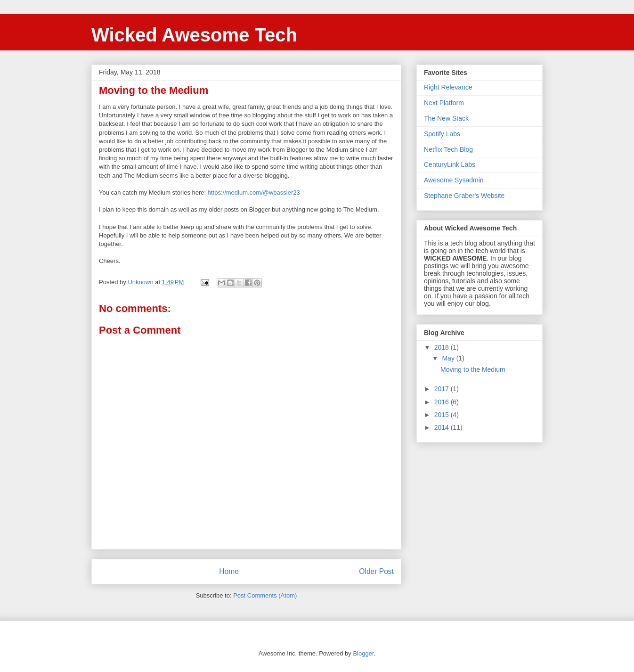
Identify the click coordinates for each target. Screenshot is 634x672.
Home (229, 571)
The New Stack (446, 118)
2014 (443, 427)
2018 (443, 347)
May (449, 358)
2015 (443, 415)
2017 (443, 389)
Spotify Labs (442, 134)
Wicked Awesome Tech (194, 35)
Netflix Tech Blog (448, 149)
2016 (443, 402)
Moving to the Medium (473, 369)
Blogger (363, 653)
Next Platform (444, 103)
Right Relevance (448, 87)
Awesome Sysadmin (454, 180)
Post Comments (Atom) (265, 595)
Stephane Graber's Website (464, 196)
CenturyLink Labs (450, 164)
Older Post (376, 571)
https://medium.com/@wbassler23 (254, 193)
